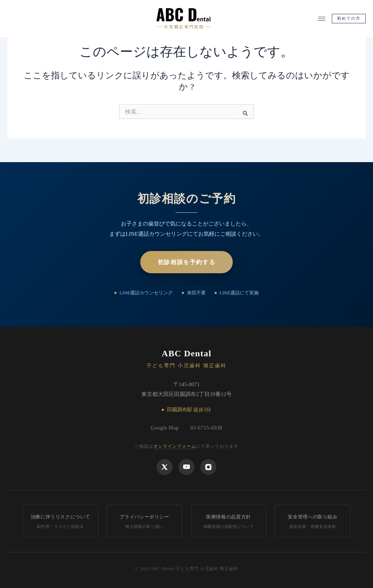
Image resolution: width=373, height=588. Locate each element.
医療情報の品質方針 (229, 522)
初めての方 (349, 20)
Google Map (164, 428)
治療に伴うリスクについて (60, 522)
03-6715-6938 (207, 428)
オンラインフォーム (175, 446)
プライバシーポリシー (144, 522)
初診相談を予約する (186, 261)
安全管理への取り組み (313, 522)
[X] (165, 467)
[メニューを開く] (322, 20)
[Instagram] (208, 467)
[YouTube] (186, 467)
